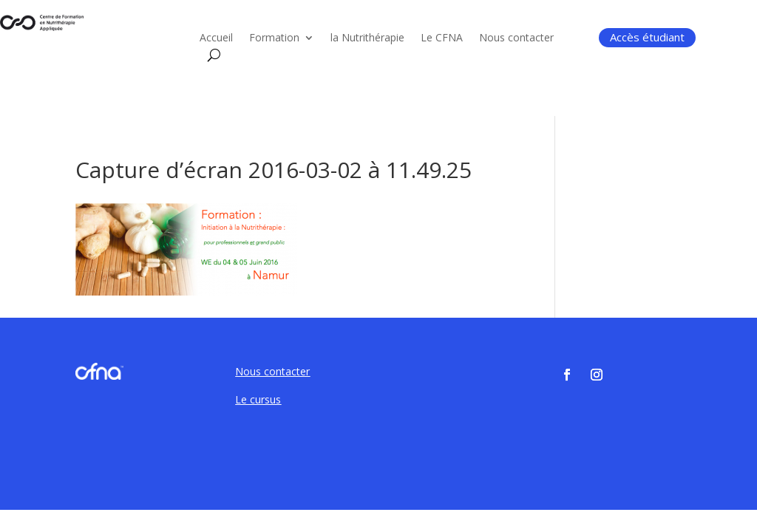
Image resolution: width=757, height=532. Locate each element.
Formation (274, 38)
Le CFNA (442, 38)
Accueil (216, 38)
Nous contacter (516, 38)
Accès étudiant (647, 37)
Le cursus (258, 399)
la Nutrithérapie (367, 38)
